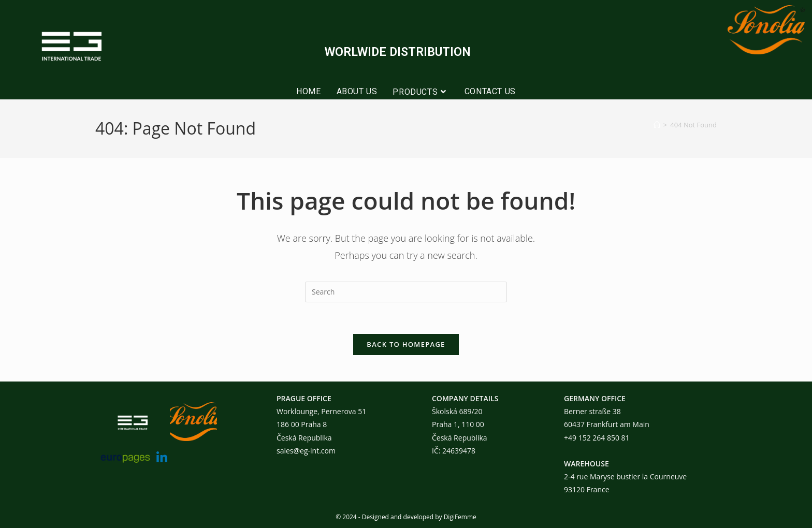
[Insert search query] (406, 292)
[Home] (657, 125)
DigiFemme (460, 517)
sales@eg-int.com (306, 451)
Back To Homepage (406, 344)
